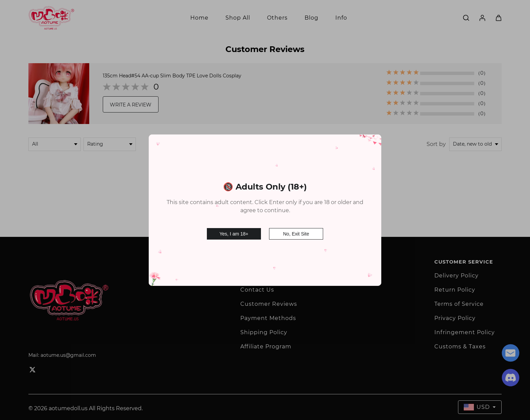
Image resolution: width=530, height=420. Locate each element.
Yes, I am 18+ (234, 233)
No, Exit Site (296, 233)
